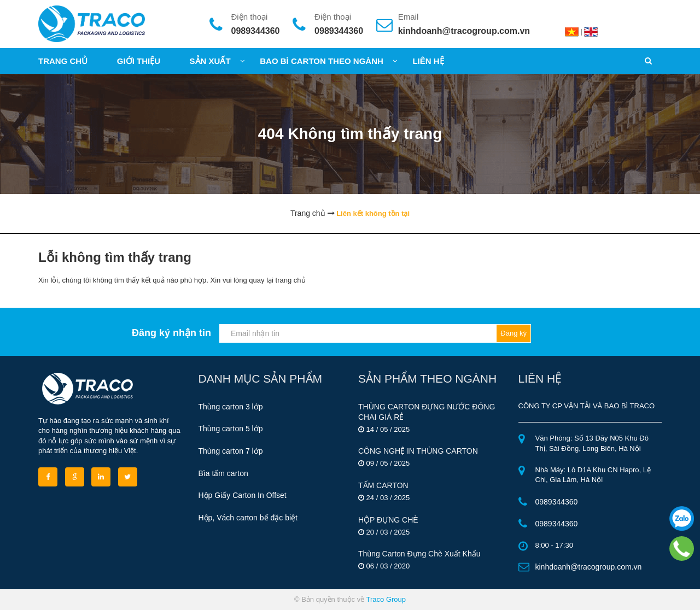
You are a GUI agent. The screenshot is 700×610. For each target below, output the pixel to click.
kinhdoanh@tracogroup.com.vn (464, 31)
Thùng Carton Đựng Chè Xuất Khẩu (419, 554)
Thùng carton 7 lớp (231, 451)
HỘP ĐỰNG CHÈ (388, 520)
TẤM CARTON (383, 485)
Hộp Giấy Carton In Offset (243, 495)
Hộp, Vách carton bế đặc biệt (248, 518)
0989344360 (256, 31)
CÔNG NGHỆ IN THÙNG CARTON (418, 451)
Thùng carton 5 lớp (231, 429)
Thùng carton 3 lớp (231, 407)
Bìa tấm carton (223, 473)
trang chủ (291, 280)
